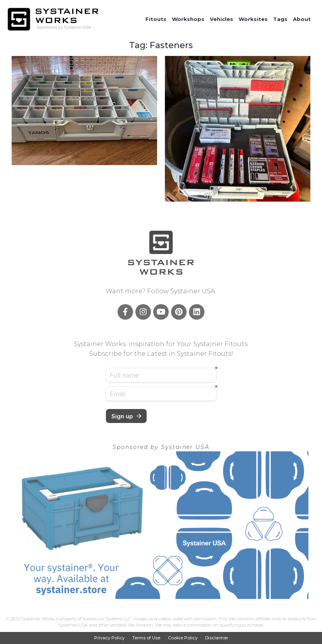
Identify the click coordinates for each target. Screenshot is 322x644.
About (302, 19)
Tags (280, 19)
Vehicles (222, 19)
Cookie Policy (183, 638)
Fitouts (156, 19)
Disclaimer (217, 638)
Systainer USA (193, 291)
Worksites (253, 19)
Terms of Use (146, 638)
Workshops (188, 19)
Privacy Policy (109, 638)
